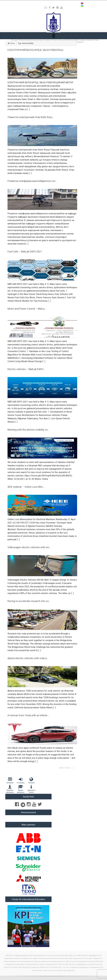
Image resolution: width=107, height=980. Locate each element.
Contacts (31, 780)
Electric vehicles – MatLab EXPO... (26, 369)
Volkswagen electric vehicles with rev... (29, 547)
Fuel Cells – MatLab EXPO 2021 (25, 252)
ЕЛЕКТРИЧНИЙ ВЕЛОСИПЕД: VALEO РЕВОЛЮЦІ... (36, 50)
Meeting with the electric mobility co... (28, 430)
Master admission (21, 789)
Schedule (10, 780)
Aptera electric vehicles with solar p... (28, 658)
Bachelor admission (10, 789)
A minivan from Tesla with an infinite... (28, 715)
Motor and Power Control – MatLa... (27, 309)
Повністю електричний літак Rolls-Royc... (31, 117)
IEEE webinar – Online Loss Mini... (26, 487)
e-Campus (21, 780)
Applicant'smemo (31, 789)
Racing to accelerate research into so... (29, 601)
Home (12, 43)
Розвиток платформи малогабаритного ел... (32, 181)
